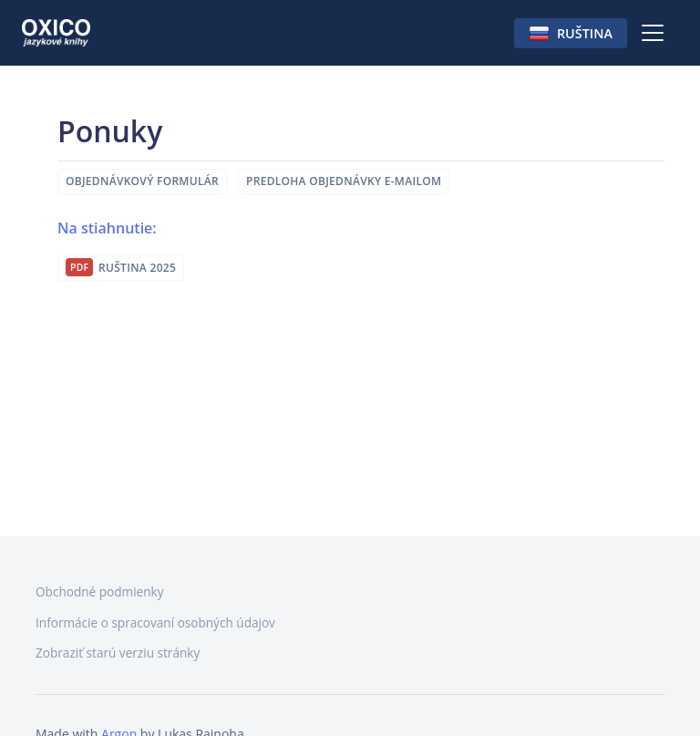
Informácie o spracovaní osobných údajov (155, 622)
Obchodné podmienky (99, 591)
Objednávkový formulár (142, 181)
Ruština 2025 (137, 268)
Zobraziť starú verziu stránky (118, 653)
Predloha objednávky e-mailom (344, 181)
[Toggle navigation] (653, 33)
